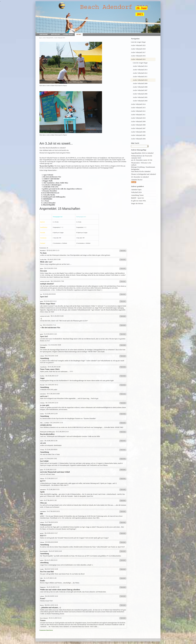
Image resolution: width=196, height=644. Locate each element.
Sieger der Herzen (137, 203)
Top (94, 640)
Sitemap (109, 640)
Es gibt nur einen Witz (138, 201)
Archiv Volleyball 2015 (48, 38)
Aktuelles (55, 34)
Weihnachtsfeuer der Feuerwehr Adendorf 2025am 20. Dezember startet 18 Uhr (142, 158)
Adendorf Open (136, 190)
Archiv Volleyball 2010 (60, 38)
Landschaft (68, 34)
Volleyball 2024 (136, 192)
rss (137, 182)
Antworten (123, 251)
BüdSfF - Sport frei (137, 198)
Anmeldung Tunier (137, 195)
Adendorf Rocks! (137, 180)
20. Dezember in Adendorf (140, 177)
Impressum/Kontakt (101, 640)
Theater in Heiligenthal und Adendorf (143, 174)
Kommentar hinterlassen (46, 630)
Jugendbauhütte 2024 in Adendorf (142, 153)
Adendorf (43, 34)
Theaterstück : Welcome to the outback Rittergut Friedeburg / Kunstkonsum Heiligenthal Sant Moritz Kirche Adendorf (143, 167)
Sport (79, 34)
